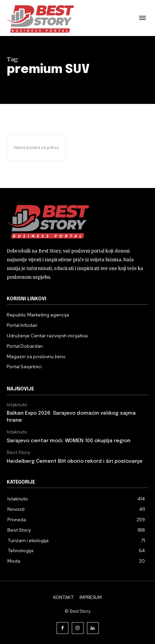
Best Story (18, 452)
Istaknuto (17, 405)
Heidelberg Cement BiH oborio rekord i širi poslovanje (75, 461)
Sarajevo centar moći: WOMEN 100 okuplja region (69, 441)
